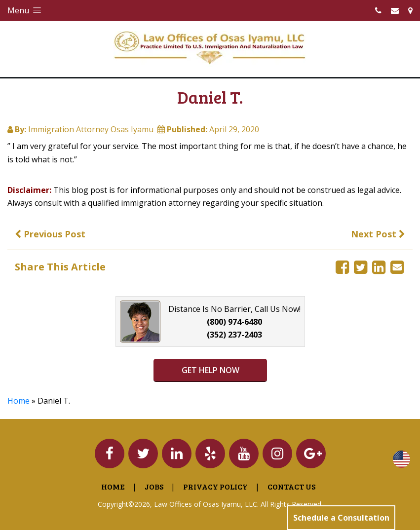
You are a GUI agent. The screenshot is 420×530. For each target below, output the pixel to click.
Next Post (378, 234)
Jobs (154, 486)
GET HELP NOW (210, 370)
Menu (25, 10)
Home (19, 401)
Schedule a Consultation (341, 518)
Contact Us (291, 486)
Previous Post (50, 234)
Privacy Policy (215, 486)
